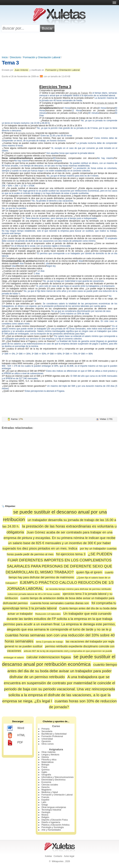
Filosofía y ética (49, 760)
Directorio (16, 57)
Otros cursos (48, 744)
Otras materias (49, 752)
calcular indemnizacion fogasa (49, 657)
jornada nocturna (26, 133)
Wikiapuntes (58, 861)
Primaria (45, 729)
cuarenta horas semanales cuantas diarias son (60, 603)
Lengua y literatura (50, 755)
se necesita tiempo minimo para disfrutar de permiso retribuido (79, 589)
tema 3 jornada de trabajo (49, 642)
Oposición (46, 741)
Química (45, 770)
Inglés (44, 772)
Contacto (58, 856)
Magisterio (46, 790)
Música (45, 815)
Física (44, 767)
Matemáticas (48, 762)
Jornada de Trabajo (79, 93)
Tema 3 (10, 63)
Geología (46, 812)
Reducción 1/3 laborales (48, 614)
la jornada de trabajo (104, 103)
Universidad (47, 739)
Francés (45, 797)
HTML (16, 735)
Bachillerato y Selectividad (54, 734)
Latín (44, 802)
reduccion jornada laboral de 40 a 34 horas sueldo (34, 594)
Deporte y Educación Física (55, 820)
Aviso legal (69, 856)
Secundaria (47, 731)
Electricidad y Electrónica (53, 780)
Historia (45, 757)
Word (16, 728)
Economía (46, 782)
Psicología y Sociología (53, 827)
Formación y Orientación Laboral (42, 57)
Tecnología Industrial (51, 810)
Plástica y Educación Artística (55, 825)
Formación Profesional (52, 736)
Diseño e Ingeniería (51, 822)
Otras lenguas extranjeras (54, 807)
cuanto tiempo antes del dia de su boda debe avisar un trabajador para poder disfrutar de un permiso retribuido (62, 671)
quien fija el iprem (89, 572)
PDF (15, 743)
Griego (45, 805)
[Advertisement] (59, 44)
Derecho (45, 787)
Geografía (46, 775)
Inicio (5, 57)
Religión (45, 817)
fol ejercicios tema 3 (71, 554)
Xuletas (48, 856)
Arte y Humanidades (51, 830)
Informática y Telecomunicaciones (58, 777)
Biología (45, 765)
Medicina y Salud (50, 792)
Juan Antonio (21, 70)
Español (45, 800)
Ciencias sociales (50, 785)
